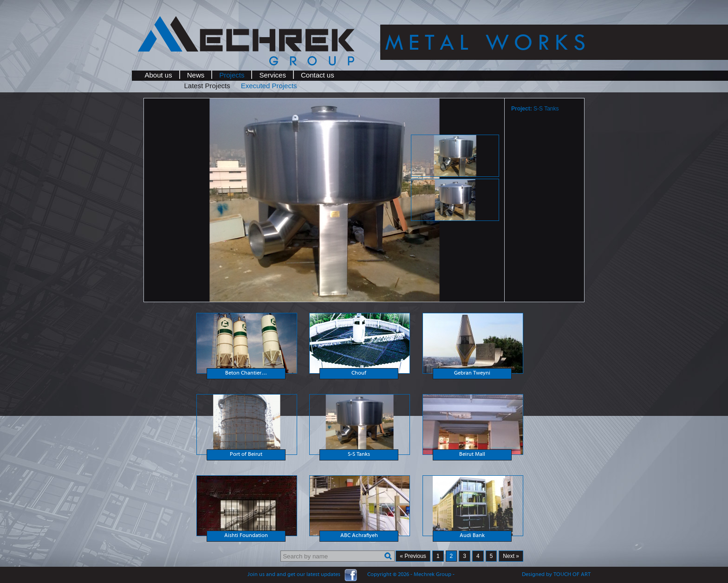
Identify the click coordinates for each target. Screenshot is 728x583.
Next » (511, 556)
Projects (232, 75)
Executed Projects (269, 86)
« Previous (413, 556)
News (196, 75)
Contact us (318, 75)
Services (273, 75)
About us (159, 75)
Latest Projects (207, 86)
